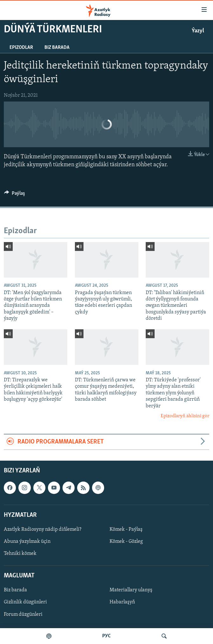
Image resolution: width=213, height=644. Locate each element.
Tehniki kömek (20, 554)
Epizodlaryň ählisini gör (185, 416)
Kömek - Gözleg (126, 542)
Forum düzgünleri (23, 614)
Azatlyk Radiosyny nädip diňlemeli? (43, 529)
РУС (106, 636)
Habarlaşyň (122, 602)
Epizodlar (21, 48)
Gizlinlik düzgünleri (25, 602)
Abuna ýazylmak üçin (27, 542)
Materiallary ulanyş (131, 590)
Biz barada (57, 48)
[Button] (15, 195)
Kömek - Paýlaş (126, 529)
